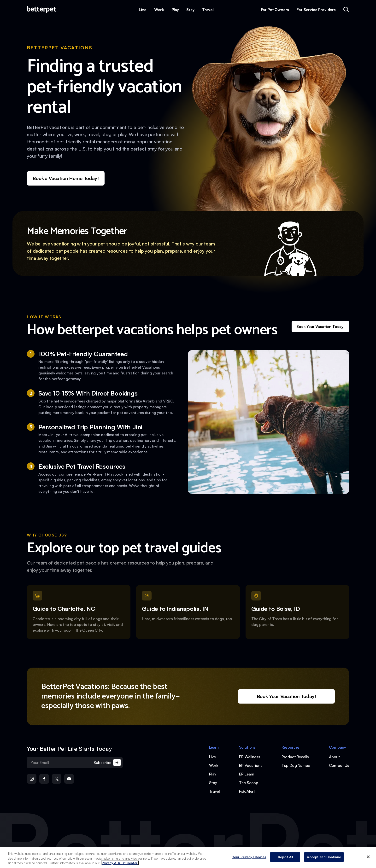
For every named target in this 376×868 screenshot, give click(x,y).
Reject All (285, 857)
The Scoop (249, 783)
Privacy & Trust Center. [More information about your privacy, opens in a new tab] (120, 864)
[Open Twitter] (57, 779)
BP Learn (247, 774)
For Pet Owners (275, 10)
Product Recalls (295, 757)
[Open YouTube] (69, 779)
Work (159, 10)
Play (175, 10)
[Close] (368, 857)
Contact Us (339, 765)
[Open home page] (41, 10)
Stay (190, 10)
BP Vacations (251, 765)
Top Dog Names (296, 765)
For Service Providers (316, 10)
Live (143, 10)
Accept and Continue (324, 857)
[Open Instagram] (32, 779)
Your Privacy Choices (249, 857)
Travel (208, 10)
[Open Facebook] (44, 779)
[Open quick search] (346, 10)
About (335, 757)
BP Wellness (250, 757)
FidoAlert (247, 791)
